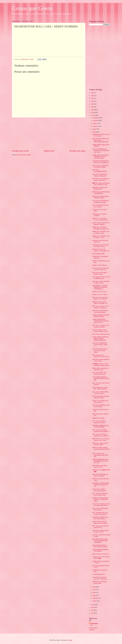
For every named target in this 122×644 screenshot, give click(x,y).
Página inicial (49, 151)
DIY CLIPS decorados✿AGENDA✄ (100, 171)
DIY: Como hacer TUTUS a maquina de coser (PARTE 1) (101, 435)
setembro (95, 126)
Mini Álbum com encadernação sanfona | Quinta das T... (101, 179)
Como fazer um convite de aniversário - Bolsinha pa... (100, 578)
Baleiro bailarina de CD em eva (101, 554)
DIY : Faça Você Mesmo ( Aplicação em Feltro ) (99, 422)
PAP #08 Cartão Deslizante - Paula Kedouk (100, 582)
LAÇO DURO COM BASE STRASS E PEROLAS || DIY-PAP (101, 379)
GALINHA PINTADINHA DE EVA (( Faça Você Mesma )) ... (101, 162)
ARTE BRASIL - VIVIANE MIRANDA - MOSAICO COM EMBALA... (100, 287)
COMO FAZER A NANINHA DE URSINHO (100, 550)
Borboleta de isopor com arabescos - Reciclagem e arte (101, 250)
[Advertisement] (49, 133)
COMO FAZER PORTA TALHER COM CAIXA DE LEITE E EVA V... (101, 321)
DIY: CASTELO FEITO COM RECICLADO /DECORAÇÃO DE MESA (100, 140)
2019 (93, 110)
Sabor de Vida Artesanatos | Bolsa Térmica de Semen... (100, 546)
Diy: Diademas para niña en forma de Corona (100, 466)
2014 (93, 610)
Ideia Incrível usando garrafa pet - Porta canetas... (101, 360)
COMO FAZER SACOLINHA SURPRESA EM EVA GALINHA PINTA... (100, 157)
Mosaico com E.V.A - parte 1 (100, 295)
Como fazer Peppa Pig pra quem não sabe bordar (101, 406)
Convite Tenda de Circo (99, 574)
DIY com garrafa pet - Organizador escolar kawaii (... (101, 356)
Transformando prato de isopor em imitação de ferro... (101, 246)
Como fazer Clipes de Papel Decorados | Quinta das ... (100, 175)
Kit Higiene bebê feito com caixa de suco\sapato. (101, 135)
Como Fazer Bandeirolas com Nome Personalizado (100, 475)
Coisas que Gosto (32, 8)
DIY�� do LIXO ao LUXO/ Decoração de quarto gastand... (101, 365)
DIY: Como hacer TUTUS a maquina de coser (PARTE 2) (101, 431)
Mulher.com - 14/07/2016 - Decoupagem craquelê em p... (101, 228)
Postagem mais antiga (77, 151)
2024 (93, 96)
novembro (96, 121)
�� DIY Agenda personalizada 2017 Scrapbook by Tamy (101, 184)
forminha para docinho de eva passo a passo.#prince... (100, 518)
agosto (95, 129)
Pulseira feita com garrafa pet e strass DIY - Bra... (101, 369)
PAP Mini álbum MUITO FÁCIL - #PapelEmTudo (101, 193)
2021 (93, 104)
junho (94, 587)
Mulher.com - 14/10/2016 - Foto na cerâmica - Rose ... (101, 232)
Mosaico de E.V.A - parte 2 (100, 292)
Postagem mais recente (20, 151)
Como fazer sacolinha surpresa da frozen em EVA (100, 531)
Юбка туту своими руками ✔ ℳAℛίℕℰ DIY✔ (100, 444)
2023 (93, 98)
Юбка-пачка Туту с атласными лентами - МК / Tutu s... (101, 440)
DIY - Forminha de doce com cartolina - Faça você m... (100, 514)
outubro (95, 123)
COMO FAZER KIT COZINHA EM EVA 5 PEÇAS (101, 316)
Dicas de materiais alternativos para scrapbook (100, 206)
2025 (93, 93)
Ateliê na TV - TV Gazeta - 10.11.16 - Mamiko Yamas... (101, 219)
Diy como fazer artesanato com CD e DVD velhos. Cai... (101, 269)
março (95, 595)
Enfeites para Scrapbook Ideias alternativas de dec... (101, 197)
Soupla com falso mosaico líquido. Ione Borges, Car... (100, 303)
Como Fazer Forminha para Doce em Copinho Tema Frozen (101, 505)
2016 (93, 605)
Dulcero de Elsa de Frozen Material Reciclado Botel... (100, 522)
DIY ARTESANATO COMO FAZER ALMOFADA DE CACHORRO (100, 541)
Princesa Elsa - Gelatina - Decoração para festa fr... (100, 490)
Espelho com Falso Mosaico (100, 265)
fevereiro (95, 598)
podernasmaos (95, 624)
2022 (93, 101)
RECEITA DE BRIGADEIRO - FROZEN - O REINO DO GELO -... (101, 500)
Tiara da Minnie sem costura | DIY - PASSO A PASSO (100, 388)
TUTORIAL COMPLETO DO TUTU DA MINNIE (100, 426)
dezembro (96, 118)
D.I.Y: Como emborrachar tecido (101, 334)
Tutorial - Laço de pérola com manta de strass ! (100, 401)
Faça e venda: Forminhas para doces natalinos (100, 509)
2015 (93, 607)
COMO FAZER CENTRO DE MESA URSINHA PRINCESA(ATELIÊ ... (100, 339)
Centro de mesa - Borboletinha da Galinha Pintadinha (100, 166)
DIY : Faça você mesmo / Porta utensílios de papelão (101, 326)
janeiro (95, 601)
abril (94, 593)
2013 (93, 613)
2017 (93, 115)
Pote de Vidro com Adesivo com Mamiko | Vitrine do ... (101, 224)
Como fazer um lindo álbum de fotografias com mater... (101, 202)
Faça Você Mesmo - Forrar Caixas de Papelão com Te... (100, 331)
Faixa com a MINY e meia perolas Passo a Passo (99, 373)
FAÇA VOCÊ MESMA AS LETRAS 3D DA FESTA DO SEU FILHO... (101, 151)
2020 (93, 107)
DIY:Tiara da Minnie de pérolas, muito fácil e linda (101, 397)
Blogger (70, 640)
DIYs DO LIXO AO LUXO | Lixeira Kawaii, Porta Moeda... (100, 351)
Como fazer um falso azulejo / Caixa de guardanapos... (100, 311)
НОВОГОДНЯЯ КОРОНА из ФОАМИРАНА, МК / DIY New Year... (100, 461)
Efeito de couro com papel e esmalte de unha (100, 273)
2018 (93, 113)
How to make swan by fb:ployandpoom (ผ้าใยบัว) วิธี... (100, 455)
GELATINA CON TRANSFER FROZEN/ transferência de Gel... (101, 485)
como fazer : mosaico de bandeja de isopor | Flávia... (101, 282)
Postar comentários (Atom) (24, 155)
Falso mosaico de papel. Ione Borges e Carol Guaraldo (100, 298)
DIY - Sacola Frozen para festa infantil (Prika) (101, 527)
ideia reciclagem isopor (99, 254)
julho (94, 132)
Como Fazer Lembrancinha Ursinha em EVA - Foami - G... (100, 345)
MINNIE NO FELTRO (98, 418)
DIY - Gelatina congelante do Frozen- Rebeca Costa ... (100, 494)
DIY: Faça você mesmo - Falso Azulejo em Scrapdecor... (101, 307)
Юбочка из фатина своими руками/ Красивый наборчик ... (101, 449)
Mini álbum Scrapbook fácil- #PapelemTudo (100, 188)
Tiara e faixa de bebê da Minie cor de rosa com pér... (100, 393)
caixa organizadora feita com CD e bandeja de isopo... (101, 278)
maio (94, 590)
